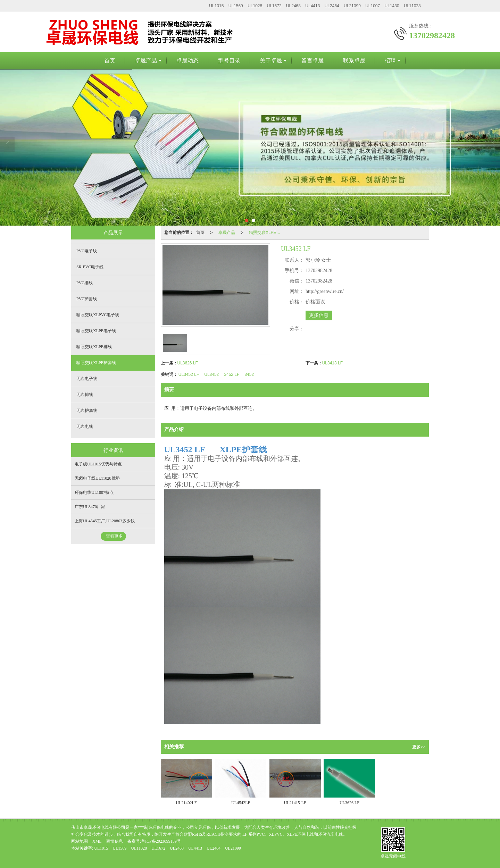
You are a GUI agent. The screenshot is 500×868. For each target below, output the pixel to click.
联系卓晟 (354, 61)
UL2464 (332, 6)
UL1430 (392, 6)
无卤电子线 (87, 379)
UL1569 (236, 6)
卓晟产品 (146, 61)
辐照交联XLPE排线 (94, 347)
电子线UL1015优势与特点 (98, 464)
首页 (110, 61)
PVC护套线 (87, 299)
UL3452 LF (189, 374)
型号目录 (229, 61)
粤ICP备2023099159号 (161, 841)
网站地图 (80, 841)
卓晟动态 (187, 61)
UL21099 (352, 6)
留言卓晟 (312, 61)
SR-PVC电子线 (90, 267)
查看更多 (114, 536)
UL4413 (312, 6)
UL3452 (211, 374)
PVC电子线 (87, 251)
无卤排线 (85, 395)
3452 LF (232, 374)
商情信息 (115, 841)
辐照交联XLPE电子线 (96, 331)
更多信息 (319, 315)
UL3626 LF (188, 363)
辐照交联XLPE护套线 (268, 233)
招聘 (390, 61)
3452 (249, 374)
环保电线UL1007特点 (94, 492)
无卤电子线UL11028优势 (97, 478)
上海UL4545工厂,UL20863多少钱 (105, 521)
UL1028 (255, 6)
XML (97, 841)
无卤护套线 (87, 411)
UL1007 (373, 6)
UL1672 (274, 6)
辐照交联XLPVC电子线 (98, 315)
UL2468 (293, 6)
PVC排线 (85, 283)
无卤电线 (85, 427)
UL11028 (412, 6)
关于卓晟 (271, 61)
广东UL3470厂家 (90, 507)
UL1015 (216, 6)
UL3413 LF (332, 363)
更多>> (419, 747)
